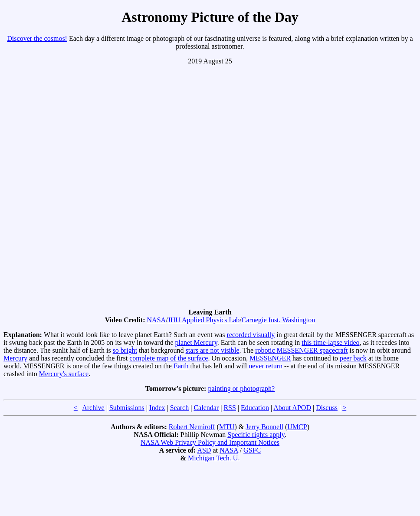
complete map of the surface (169, 358)
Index (157, 408)
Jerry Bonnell (264, 427)
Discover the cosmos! (37, 38)
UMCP (297, 427)
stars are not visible (213, 350)
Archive (93, 408)
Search (180, 408)
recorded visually (251, 335)
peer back (353, 358)
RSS (230, 408)
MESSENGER (270, 358)
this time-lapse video (330, 342)
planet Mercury (196, 342)
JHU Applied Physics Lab (204, 320)
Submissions (127, 408)
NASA (157, 320)
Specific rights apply (256, 435)
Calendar (206, 408)
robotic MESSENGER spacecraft (301, 350)
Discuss (327, 408)
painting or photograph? (241, 389)
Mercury (15, 358)
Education (255, 408)
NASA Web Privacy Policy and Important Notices (210, 442)
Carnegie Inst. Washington (279, 320)
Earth (181, 366)
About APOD (292, 408)
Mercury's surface (64, 374)
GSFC (252, 450)
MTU (227, 427)
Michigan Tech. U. (214, 458)
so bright (125, 350)
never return (266, 366)
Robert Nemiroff (192, 427)
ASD (204, 450)
